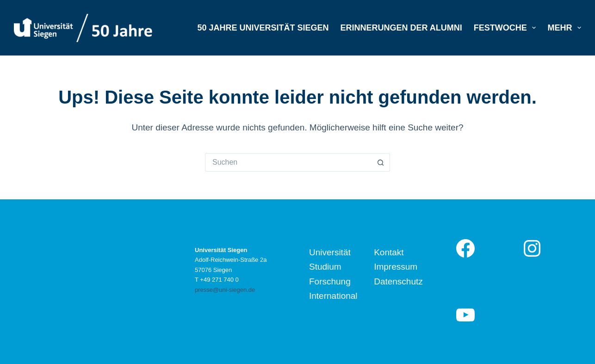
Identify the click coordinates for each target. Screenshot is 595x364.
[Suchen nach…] (288, 162)
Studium (325, 267)
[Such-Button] (381, 162)
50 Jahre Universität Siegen (263, 28)
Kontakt (389, 252)
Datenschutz (398, 281)
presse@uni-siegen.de (225, 290)
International (333, 296)
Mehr (564, 28)
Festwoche (507, 28)
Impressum (396, 267)
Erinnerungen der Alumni (401, 28)
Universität (330, 252)
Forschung (330, 281)
